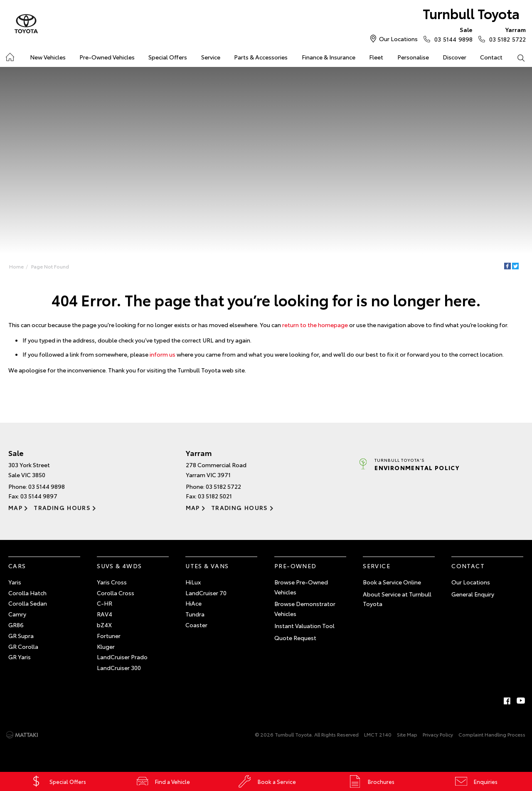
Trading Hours (62, 508)
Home (16, 266)
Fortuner (109, 636)
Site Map (407, 734)
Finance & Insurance (329, 57)
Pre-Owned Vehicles (107, 57)
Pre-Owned (296, 566)
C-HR (105, 603)
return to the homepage (315, 325)
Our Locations (398, 39)
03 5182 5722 (506, 34)
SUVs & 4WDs (119, 566)
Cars (17, 566)
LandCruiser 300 (119, 668)
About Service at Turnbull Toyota (397, 599)
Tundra (195, 614)
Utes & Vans (207, 566)
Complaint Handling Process (492, 734)
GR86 (16, 625)
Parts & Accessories (261, 57)
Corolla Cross (116, 593)
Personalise (413, 57)
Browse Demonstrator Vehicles (305, 609)
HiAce (193, 603)
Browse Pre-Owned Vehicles (301, 587)
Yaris (15, 582)
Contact (491, 57)
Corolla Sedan (28, 603)
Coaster (196, 625)
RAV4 (105, 614)
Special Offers (168, 57)
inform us (163, 354)
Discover (454, 57)
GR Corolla (23, 646)
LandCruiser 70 (206, 593)
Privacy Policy (438, 734)
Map (15, 508)
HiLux (193, 582)
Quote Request (295, 638)
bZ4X (104, 625)
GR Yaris (20, 657)
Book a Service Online (392, 582)
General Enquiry (473, 594)
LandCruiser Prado (122, 657)
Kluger (106, 646)
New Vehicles (48, 57)
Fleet (376, 57)
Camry (17, 614)
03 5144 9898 (451, 34)
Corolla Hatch (27, 593)
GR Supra (21, 636)
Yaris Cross (112, 582)
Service (211, 57)
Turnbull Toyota (471, 13)
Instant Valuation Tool (304, 626)
